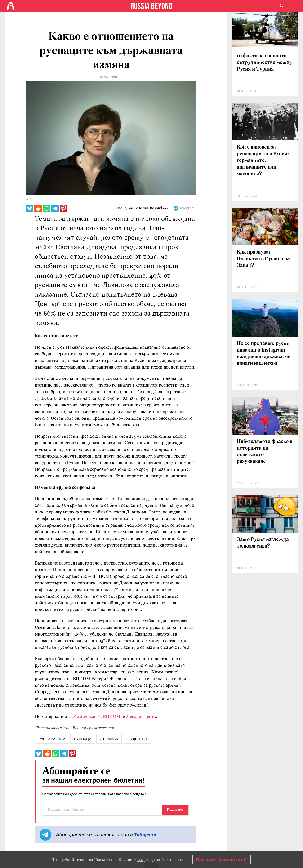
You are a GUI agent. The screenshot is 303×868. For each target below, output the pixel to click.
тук (140, 860)
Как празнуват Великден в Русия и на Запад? (263, 259)
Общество (137, 739)
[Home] (11, 6)
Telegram (187, 208)
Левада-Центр (141, 717)
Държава (109, 739)
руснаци (83, 739)
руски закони (52, 739)
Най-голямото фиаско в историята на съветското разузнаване (265, 452)
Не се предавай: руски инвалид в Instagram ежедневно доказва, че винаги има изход (264, 354)
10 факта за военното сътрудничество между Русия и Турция (265, 63)
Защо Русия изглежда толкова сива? (263, 543)
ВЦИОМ (112, 717)
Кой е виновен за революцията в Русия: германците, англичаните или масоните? (263, 161)
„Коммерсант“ (86, 717)
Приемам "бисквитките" (222, 860)
